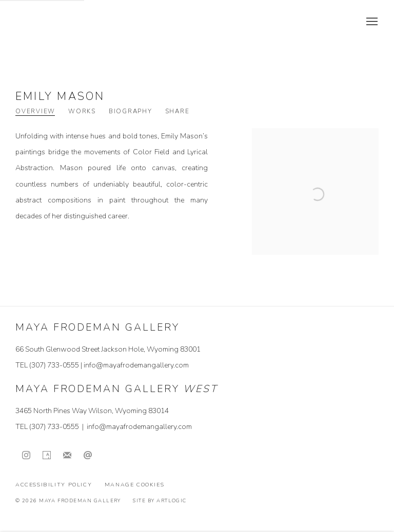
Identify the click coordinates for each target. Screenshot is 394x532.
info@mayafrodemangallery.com (136, 365)
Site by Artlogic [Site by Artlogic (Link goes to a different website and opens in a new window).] (160, 500)
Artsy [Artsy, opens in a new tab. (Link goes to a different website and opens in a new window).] (47, 456)
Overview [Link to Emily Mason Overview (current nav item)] (35, 111)
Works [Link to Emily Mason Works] (82, 111)
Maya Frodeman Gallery (87, 22)
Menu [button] (371, 22)
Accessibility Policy (54, 485)
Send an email (88, 456)
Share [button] (178, 111)
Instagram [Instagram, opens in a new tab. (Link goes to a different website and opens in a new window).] (26, 456)
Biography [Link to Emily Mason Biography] (131, 111)
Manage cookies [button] (135, 485)
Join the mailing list (67, 456)
